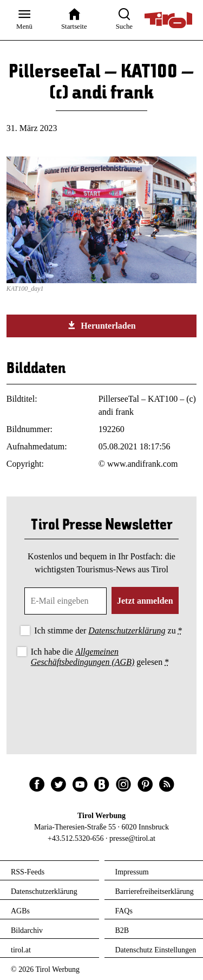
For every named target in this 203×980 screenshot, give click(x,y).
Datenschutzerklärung (127, 631)
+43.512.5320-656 (76, 838)
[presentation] (102, 699)
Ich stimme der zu (108, 631)
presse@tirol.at (132, 838)
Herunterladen (101, 325)
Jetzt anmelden (145, 601)
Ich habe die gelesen (100, 657)
